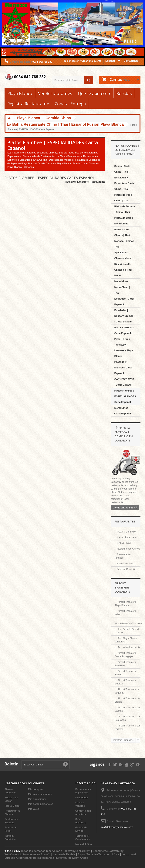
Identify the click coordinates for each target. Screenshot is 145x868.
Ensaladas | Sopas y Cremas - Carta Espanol (124, 316)
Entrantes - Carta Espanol (124, 302)
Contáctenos (131, 61)
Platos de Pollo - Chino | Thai (124, 198)
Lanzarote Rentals (64, 854)
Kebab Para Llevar (127, 537)
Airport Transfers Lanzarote (122, 587)
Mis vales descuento (40, 794)
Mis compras (36, 789)
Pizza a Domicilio (126, 532)
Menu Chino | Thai (122, 290)
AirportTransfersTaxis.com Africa (99, 854)
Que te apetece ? (94, 93)
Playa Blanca (20, 93)
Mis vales (34, 809)
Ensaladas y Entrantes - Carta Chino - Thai (124, 183)
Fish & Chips (124, 543)
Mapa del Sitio (84, 844)
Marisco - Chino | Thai (124, 244)
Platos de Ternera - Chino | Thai (125, 209)
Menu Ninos (121, 281)
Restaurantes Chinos (128, 549)
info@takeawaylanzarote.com (117, 827)
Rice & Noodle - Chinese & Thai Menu (123, 270)
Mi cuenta (36, 783)
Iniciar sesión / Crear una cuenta (83, 61)
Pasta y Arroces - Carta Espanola (124, 330)
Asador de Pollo (126, 563)
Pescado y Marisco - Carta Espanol (123, 368)
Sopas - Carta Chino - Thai (122, 169)
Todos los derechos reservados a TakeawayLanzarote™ (56, 851)
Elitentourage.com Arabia (72, 858)
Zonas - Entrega (70, 104)
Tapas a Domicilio (127, 569)
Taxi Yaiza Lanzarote (129, 647)
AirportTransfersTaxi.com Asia (35, 858)
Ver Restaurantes (55, 93)
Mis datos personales (41, 804)
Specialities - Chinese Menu (123, 255)
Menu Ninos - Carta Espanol (123, 411)
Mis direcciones (37, 799)
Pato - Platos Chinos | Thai (122, 232)
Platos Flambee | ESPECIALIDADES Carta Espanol (125, 396)
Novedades (82, 798)
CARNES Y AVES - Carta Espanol (124, 382)
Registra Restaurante (28, 104)
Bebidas (124, 93)
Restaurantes (125, 521)
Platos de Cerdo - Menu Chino (125, 221)
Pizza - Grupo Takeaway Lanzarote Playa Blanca (124, 348)
